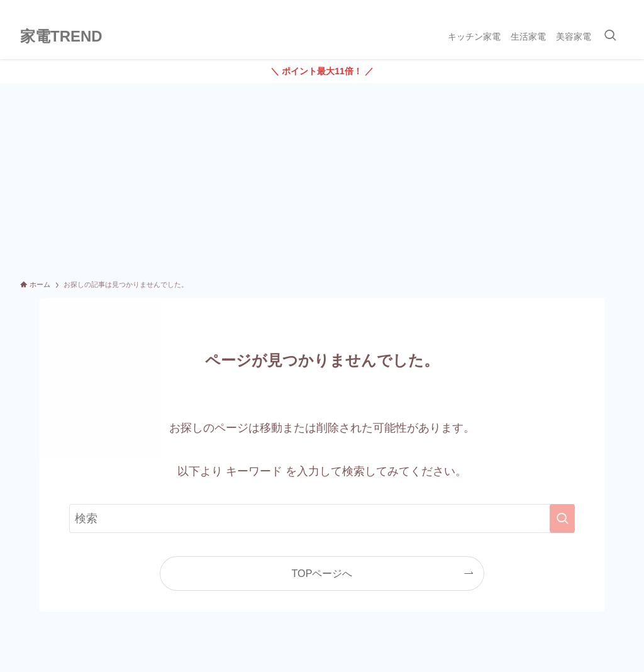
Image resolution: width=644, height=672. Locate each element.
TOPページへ (322, 573)
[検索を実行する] (562, 518)
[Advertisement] (322, 177)
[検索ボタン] (610, 36)
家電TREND (61, 36)
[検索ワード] (322, 518)
